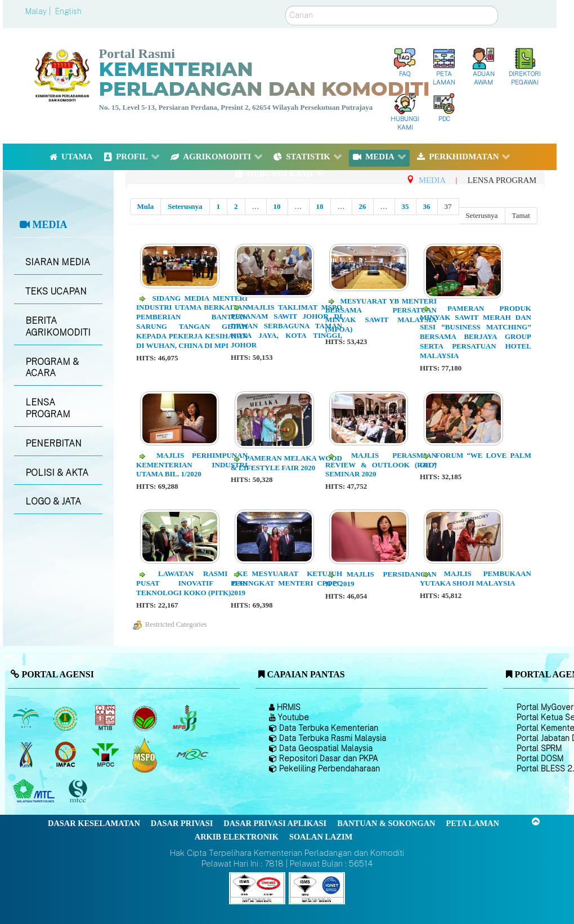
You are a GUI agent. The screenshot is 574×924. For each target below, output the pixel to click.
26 (363, 206)
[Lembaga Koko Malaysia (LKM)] (146, 718)
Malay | (39, 11)
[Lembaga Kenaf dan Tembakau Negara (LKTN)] (27, 755)
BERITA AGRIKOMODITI (58, 327)
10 (277, 206)
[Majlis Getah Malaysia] (192, 755)
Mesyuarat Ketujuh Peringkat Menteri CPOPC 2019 (286, 583)
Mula (146, 206)
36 (427, 206)
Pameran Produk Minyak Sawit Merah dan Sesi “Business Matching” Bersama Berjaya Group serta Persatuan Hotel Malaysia (476, 332)
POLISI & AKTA (57, 473)
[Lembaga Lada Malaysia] (185, 718)
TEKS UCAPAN (56, 291)
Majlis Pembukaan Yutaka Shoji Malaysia (476, 578)
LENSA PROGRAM (48, 408)
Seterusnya (185, 206)
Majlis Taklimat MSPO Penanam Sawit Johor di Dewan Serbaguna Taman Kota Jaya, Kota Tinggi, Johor (286, 326)
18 (320, 206)
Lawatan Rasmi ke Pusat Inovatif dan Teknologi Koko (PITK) (192, 583)
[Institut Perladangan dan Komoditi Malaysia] (67, 755)
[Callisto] (257, 887)
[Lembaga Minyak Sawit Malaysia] (27, 718)
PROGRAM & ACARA (52, 368)
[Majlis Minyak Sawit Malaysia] (106, 755)
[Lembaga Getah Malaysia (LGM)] (67, 718)
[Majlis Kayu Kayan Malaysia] (35, 791)
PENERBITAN (53, 443)
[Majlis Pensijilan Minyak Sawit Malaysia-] (146, 755)
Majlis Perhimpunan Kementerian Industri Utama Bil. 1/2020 (192, 465)
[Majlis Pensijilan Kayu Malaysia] (79, 791)
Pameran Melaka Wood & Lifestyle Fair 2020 (286, 463)
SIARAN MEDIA (58, 262)
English (68, 11)
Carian (286, 6)
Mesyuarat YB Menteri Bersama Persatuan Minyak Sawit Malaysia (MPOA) (381, 315)
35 (405, 206)
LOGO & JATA (53, 501)
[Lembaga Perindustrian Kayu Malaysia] (106, 718)
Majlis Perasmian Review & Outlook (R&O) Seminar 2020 (381, 465)
